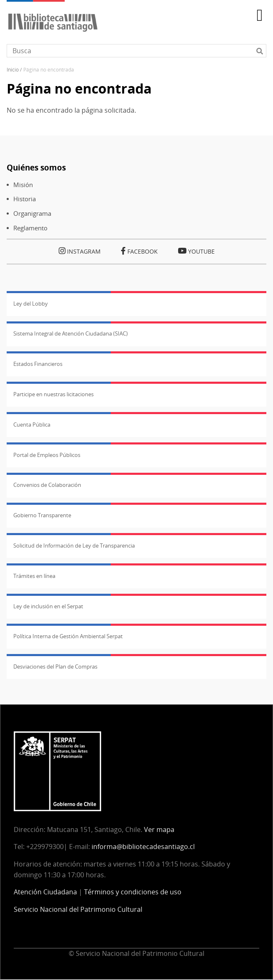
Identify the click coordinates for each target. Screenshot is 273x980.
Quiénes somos (36, 167)
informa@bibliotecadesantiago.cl (143, 847)
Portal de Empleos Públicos (47, 455)
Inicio (13, 70)
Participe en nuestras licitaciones (53, 394)
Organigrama (32, 214)
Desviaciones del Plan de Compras (55, 666)
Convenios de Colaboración (47, 485)
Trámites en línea (34, 576)
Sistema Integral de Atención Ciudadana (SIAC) (71, 333)
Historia (25, 199)
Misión (23, 185)
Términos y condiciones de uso (133, 892)
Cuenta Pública (32, 425)
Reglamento (30, 228)
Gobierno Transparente (42, 515)
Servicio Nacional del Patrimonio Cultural (78, 909)
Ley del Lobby (31, 304)
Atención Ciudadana (45, 892)
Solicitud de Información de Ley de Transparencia (74, 546)
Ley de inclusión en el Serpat (48, 606)
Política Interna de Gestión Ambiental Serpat (68, 636)
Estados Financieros (38, 364)
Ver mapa (159, 829)
